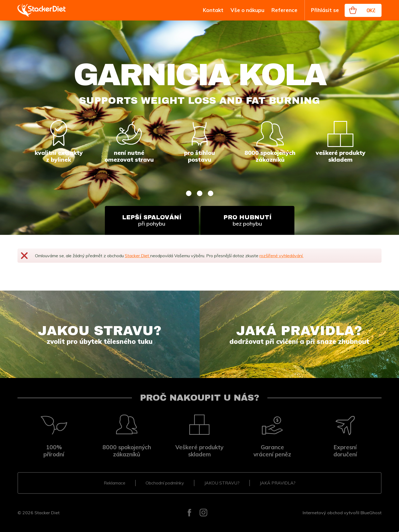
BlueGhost (371, 513)
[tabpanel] (199, 128)
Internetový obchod (323, 513)
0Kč (371, 10)
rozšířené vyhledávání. (281, 256)
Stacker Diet (138, 256)
